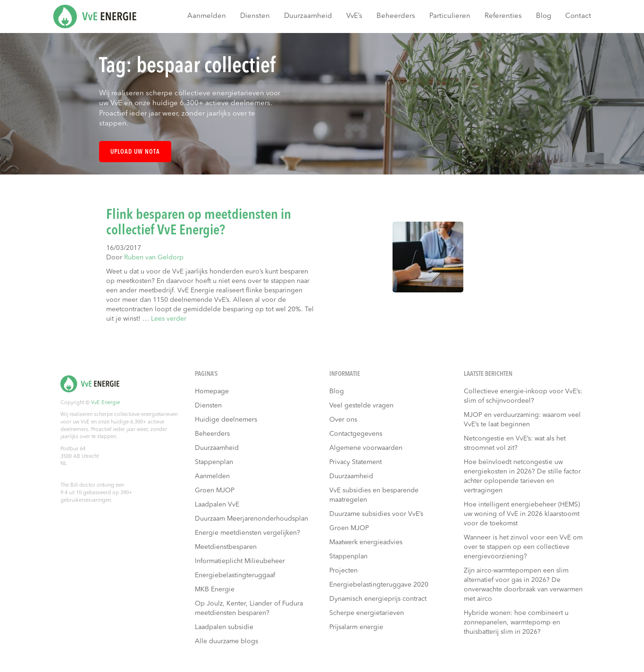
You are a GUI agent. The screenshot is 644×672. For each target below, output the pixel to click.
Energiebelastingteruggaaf (235, 575)
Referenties (503, 16)
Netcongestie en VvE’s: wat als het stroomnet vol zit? (515, 443)
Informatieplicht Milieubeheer (240, 561)
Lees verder (169, 319)
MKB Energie (215, 589)
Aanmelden (207, 16)
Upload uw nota (135, 152)
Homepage (212, 391)
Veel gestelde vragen (361, 406)
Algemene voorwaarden (366, 448)
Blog (544, 16)
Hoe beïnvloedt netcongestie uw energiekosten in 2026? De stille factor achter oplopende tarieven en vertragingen (522, 476)
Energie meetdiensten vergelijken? (247, 533)
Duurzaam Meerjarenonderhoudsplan (251, 519)
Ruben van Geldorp (154, 257)
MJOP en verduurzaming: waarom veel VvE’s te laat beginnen (522, 420)
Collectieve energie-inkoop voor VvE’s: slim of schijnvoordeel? (523, 396)
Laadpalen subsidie (224, 627)
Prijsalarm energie (356, 627)
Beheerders (396, 16)
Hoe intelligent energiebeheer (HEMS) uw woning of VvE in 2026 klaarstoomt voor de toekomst (522, 514)
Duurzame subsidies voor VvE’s (376, 514)
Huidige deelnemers (226, 420)
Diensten (255, 16)
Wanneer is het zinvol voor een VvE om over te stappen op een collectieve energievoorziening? (523, 547)
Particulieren (450, 16)
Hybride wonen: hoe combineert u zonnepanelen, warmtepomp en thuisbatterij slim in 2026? (516, 622)
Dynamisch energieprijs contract (378, 599)
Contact (578, 16)
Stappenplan (214, 462)
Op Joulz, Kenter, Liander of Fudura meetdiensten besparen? (249, 608)
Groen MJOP (215, 490)
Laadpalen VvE (217, 505)
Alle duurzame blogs (226, 641)
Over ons (343, 420)
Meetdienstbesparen (226, 547)
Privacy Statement (355, 462)
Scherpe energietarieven (367, 613)
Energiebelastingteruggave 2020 (379, 585)
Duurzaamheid (308, 16)
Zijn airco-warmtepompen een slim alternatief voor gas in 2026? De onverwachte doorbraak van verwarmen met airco (523, 585)
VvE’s (354, 16)
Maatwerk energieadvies (366, 542)
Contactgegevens (356, 434)
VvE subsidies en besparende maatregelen (374, 495)
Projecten (343, 571)
